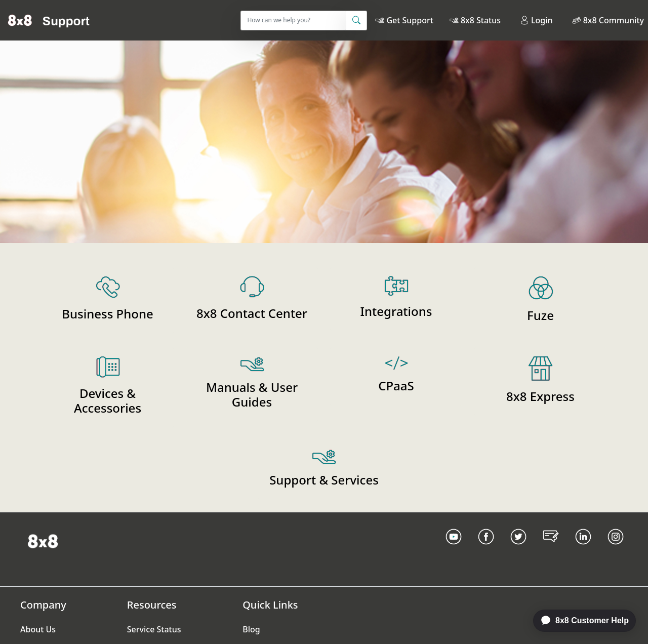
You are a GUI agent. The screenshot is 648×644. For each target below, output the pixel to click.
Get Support (410, 20)
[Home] (49, 20)
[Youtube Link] (454, 549)
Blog (251, 629)
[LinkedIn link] (583, 549)
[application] (579, 621)
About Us (38, 629)
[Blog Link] (551, 549)
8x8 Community (614, 20)
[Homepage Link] (43, 540)
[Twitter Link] (518, 549)
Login (536, 20)
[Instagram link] (616, 549)
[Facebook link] (486, 549)
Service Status (154, 629)
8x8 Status (481, 20)
